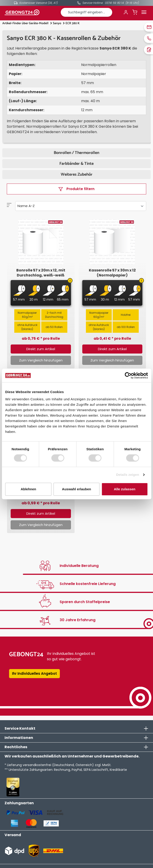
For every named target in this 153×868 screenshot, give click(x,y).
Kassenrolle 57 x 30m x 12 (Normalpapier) (112, 273)
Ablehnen (28, 489)
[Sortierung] (81, 206)
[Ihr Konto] (126, 12)
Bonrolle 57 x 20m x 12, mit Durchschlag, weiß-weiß (41, 273)
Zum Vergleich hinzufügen (41, 360)
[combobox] (87, 12)
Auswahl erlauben (76, 489)
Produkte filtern (76, 189)
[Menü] (144, 12)
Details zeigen (127, 475)
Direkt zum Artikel (41, 349)
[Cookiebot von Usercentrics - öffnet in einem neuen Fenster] (128, 375)
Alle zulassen (125, 489)
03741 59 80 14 (114, 3)
